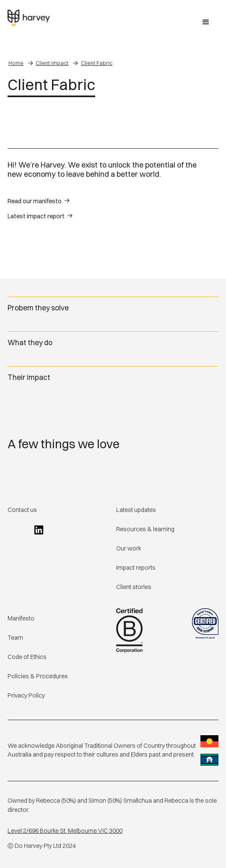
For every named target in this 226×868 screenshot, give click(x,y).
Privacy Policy (26, 695)
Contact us (22, 510)
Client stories (134, 587)
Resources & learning (145, 529)
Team (15, 638)
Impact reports (136, 568)
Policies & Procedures (38, 676)
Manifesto (21, 618)
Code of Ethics (27, 657)
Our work (129, 548)
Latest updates (136, 510)
